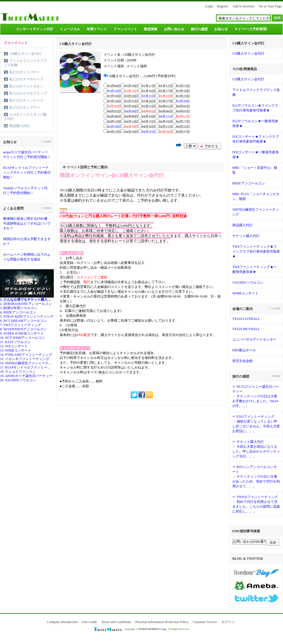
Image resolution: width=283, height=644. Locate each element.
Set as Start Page (270, 6)
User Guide (89, 622)
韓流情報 (151, 29)
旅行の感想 (199, 29)
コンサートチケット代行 (35, 29)
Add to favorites (244, 6)
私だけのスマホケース (26, 79)
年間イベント (97, 29)
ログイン (228, 622)
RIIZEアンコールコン (249, 183)
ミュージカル (70, 29)
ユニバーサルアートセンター (254, 339)
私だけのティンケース (26, 100)
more (46, 141)
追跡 (273, 542)
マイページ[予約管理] (251, 29)
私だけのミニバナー (25, 72)
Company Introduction (62, 622)
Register (223, 6)
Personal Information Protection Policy (162, 622)
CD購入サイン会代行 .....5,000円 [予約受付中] (141, 76)
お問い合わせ (174, 29)
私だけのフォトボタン (26, 86)
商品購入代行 (20, 126)
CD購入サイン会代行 (25, 54)
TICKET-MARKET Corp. (152, 629)
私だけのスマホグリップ (28, 93)
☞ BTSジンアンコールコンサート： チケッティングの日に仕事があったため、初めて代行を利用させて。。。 (256, 477)
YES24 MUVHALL (246, 329)
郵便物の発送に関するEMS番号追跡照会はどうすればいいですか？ (27, 223)
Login (209, 6)
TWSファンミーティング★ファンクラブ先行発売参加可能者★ (256, 251)
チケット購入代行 (246, 236)
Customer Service (205, 622)
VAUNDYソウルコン (248, 283)
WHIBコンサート (245, 293)
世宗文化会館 (243, 361)
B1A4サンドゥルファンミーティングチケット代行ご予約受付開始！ (27, 173)
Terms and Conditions (116, 622)
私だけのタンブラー (25, 107)
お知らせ (221, 29)
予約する (211, 146)
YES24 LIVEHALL (246, 319)
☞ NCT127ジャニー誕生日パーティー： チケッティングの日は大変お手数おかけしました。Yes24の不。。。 (256, 396)
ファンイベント (125, 29)
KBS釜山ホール (244, 350)
